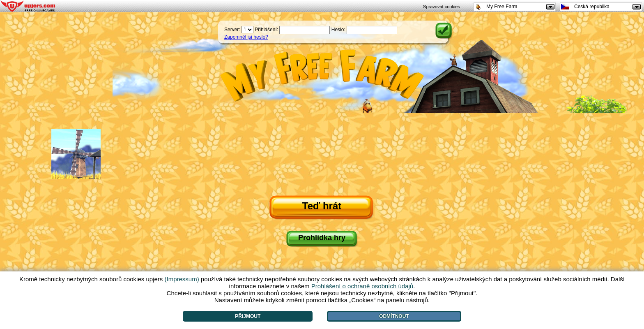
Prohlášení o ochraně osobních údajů (362, 286)
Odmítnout (394, 316)
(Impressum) (182, 279)
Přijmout (248, 316)
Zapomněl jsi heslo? (246, 37)
